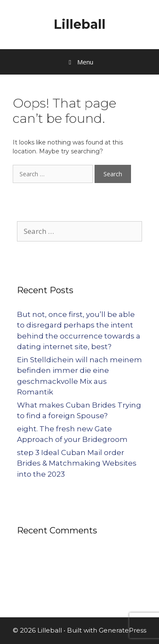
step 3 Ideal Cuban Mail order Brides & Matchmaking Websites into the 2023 (77, 463)
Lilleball (80, 24)
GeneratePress (123, 630)
